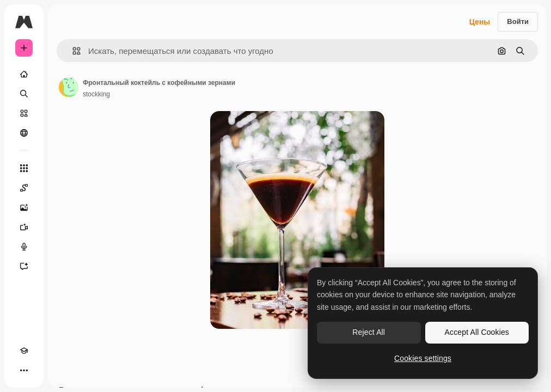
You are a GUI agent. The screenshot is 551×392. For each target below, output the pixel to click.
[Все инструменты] (24, 168)
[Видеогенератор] (24, 227)
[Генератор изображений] (24, 207)
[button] (72, 51)
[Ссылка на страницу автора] (69, 87)
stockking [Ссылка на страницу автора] (96, 94)
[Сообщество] (24, 133)
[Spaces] (24, 188)
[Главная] (24, 74)
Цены (480, 22)
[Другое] (24, 370)
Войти (518, 22)
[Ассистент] (24, 266)
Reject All (369, 332)
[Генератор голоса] (24, 247)
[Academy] (24, 351)
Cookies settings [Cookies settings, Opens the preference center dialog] (423, 358)
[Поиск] (24, 94)
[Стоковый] (24, 113)
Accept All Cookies (477, 332)
